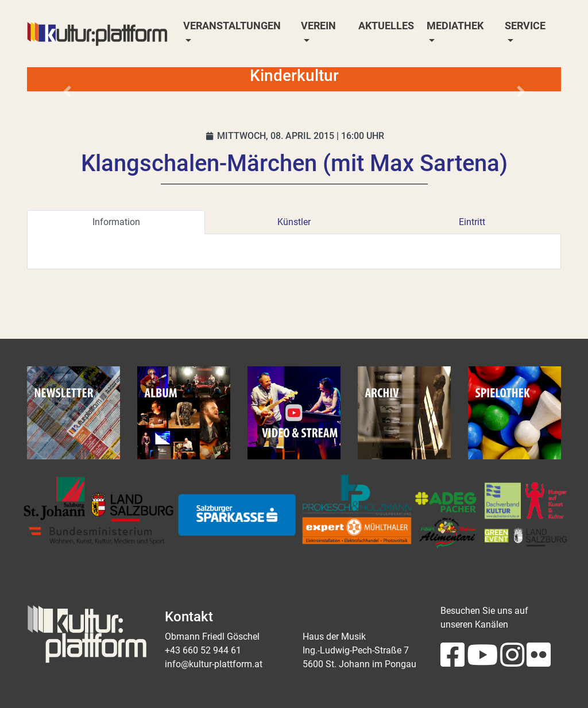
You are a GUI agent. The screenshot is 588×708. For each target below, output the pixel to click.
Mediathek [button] (455, 26)
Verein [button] (318, 26)
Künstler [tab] (294, 222)
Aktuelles (386, 26)
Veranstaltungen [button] (232, 26)
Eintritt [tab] (472, 222)
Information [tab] (116, 222)
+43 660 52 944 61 (203, 650)
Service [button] (525, 26)
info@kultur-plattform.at (214, 664)
